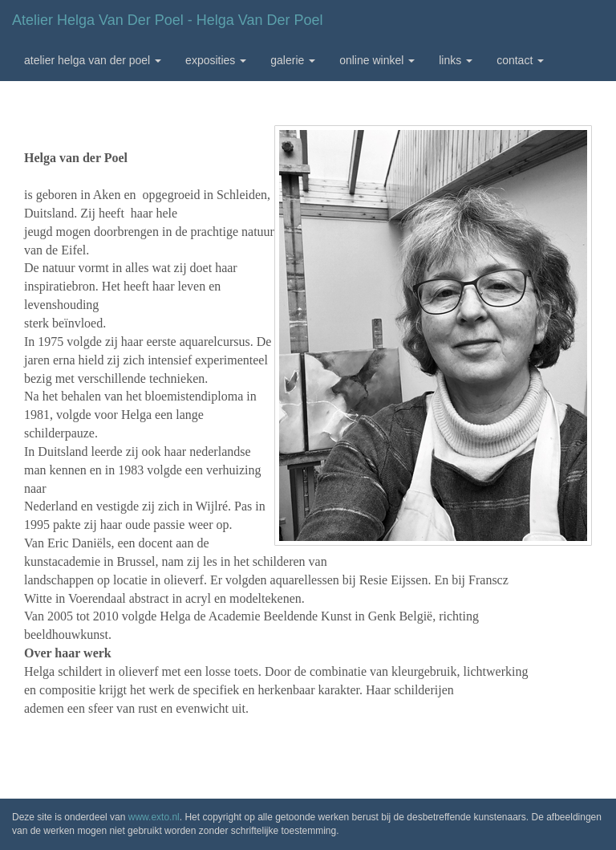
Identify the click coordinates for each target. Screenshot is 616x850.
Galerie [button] (293, 60)
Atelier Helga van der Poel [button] (93, 60)
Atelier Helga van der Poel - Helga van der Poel (168, 20)
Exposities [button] (216, 60)
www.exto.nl (154, 817)
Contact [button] (520, 60)
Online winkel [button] (377, 60)
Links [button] (456, 60)
